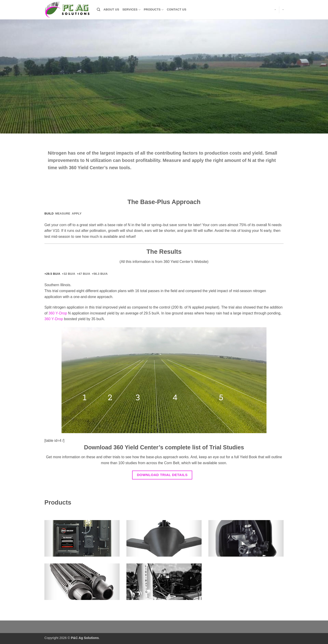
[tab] (49, 214)
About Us (111, 9)
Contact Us (177, 9)
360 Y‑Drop (58, 313)
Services (131, 10)
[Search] (99, 10)
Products (154, 10)
